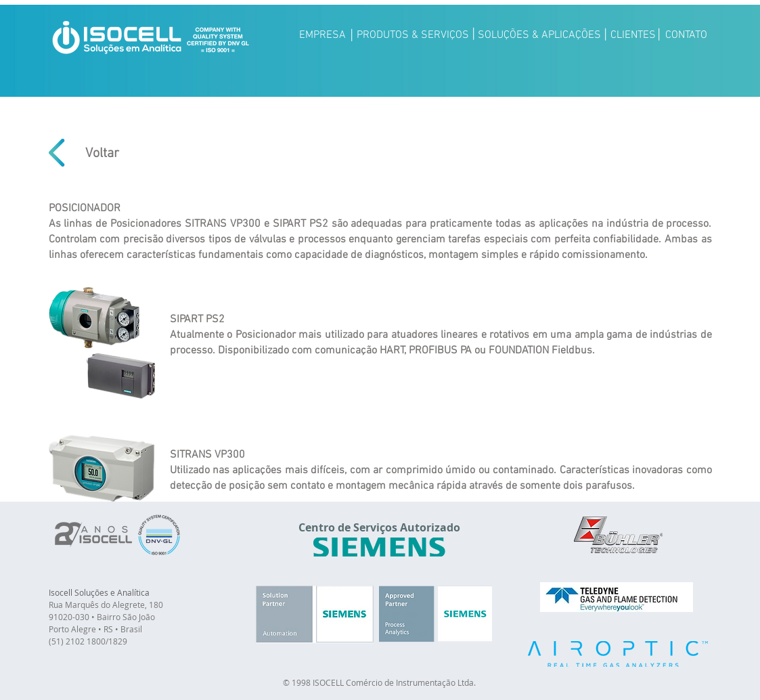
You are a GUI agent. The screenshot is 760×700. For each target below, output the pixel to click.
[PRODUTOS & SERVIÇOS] (413, 35)
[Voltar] (102, 153)
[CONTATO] (687, 35)
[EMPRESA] (323, 35)
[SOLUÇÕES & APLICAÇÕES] (539, 35)
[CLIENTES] (633, 35)
